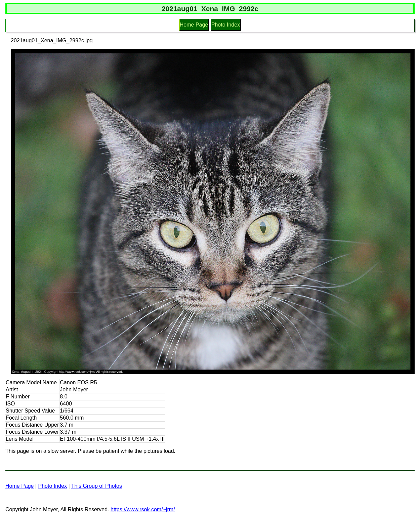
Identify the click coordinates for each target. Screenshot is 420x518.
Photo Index (226, 25)
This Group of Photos (97, 486)
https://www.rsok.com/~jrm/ (143, 509)
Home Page (194, 25)
